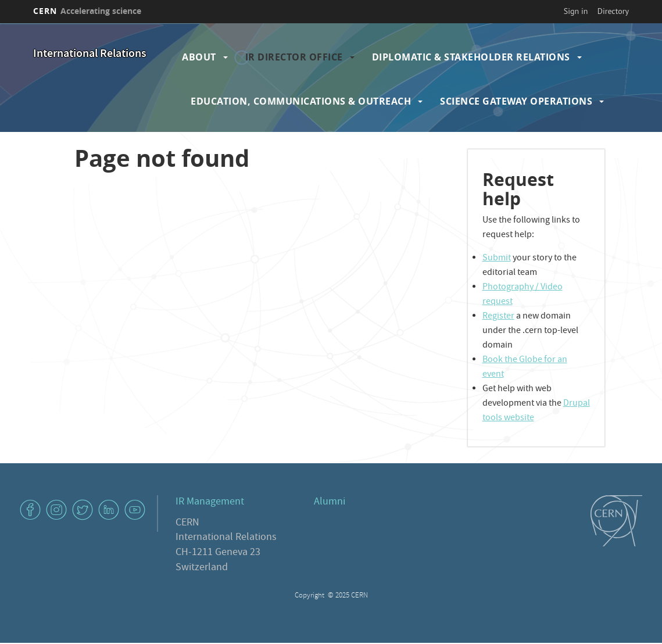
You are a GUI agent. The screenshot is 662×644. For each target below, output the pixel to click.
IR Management (210, 502)
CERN (87, 11)
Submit (497, 259)
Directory (613, 11)
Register (498, 317)
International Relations (90, 54)
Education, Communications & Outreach (301, 101)
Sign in (576, 11)
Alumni (330, 502)
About (199, 57)
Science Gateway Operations (516, 101)
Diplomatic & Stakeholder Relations (471, 57)
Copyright (310, 596)
